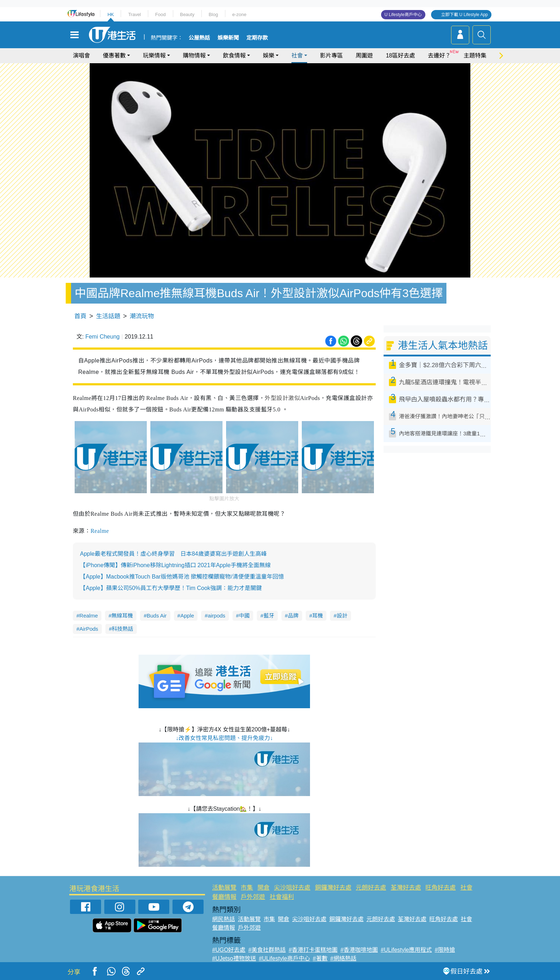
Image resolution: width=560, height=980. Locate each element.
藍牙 (269, 616)
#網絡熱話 (343, 958)
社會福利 (282, 897)
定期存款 (257, 38)
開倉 (264, 888)
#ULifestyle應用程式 (406, 950)
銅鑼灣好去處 (333, 888)
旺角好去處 (441, 888)
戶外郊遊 (253, 897)
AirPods (89, 629)
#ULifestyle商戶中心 (284, 958)
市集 (247, 888)
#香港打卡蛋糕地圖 (313, 950)
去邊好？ (439, 56)
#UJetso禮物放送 (234, 958)
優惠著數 (114, 56)
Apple (187, 616)
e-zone (239, 14)
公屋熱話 (199, 38)
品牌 (293, 616)
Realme (100, 531)
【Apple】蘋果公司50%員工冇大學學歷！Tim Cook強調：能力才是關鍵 (171, 588)
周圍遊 (364, 56)
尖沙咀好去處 (292, 888)
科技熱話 (122, 629)
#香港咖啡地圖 (359, 950)
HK (111, 14)
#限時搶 (445, 950)
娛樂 (269, 56)
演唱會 (81, 56)
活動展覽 (224, 888)
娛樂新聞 (228, 38)
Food (160, 14)
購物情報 (194, 56)
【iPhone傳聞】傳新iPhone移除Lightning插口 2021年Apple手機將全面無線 (175, 565)
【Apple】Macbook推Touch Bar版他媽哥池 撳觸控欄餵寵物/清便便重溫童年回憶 (182, 577)
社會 (297, 56)
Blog (213, 14)
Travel (135, 14)
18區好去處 (400, 56)
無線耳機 (122, 616)
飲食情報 (234, 56)
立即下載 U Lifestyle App (464, 15)
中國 (244, 616)
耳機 (317, 616)
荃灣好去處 (406, 888)
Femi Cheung (102, 337)
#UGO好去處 (229, 950)
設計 (342, 616)
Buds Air (157, 616)
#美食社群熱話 (267, 950)
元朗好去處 (371, 888)
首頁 (80, 316)
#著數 (320, 958)
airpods (217, 616)
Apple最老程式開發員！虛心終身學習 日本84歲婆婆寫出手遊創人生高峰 (173, 554)
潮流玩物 (142, 316)
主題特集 (475, 56)
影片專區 (331, 56)
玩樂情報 (154, 56)
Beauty (187, 14)
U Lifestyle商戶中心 (403, 15)
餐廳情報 (224, 897)
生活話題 (108, 316)
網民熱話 (224, 919)
